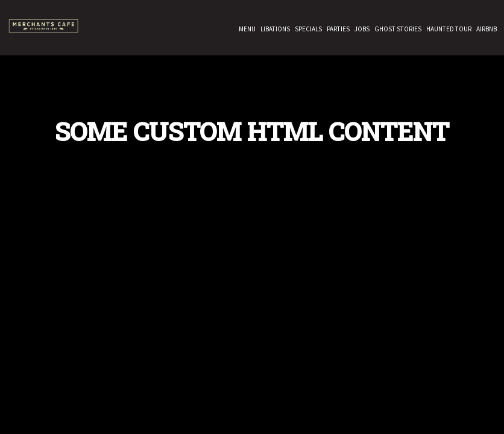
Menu (246, 30)
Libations (274, 30)
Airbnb (485, 30)
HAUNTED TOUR (448, 30)
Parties (337, 30)
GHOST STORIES (397, 30)
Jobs (361, 30)
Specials (307, 30)
